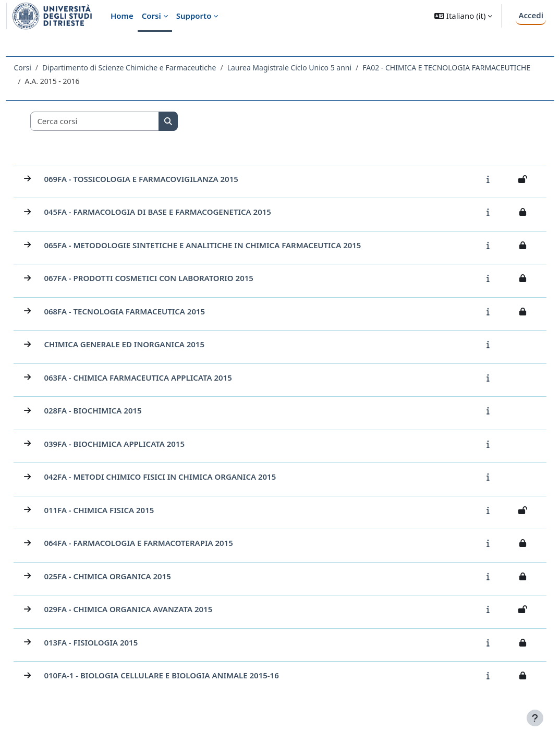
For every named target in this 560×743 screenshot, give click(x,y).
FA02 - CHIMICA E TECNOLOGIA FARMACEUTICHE (132, 81)
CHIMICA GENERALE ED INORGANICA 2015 (148, 347)
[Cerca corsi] (118, 124)
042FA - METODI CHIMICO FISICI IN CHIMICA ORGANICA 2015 (183, 479)
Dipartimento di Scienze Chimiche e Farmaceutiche (153, 68)
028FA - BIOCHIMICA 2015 (116, 413)
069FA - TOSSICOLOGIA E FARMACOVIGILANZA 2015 (164, 181)
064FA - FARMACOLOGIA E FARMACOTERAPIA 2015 (162, 545)
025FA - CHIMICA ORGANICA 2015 (131, 579)
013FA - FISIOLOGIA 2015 (114, 645)
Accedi (531, 15)
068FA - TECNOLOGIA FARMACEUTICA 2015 (148, 314)
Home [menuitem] (122, 16)
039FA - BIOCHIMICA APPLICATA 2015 (138, 446)
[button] (463, 16)
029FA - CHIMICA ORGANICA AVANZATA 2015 (151, 612)
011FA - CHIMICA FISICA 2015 (122, 513)
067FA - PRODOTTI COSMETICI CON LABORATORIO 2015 (172, 281)
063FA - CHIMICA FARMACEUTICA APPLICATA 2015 (161, 380)
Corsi (46, 68)
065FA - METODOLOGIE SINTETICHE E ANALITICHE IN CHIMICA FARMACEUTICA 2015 (226, 248)
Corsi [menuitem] (151, 16)
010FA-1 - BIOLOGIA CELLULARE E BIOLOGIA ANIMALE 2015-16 (185, 678)
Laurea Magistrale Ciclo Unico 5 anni (312, 68)
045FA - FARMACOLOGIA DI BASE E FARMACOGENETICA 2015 (181, 214)
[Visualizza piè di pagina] (535, 718)
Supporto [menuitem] (194, 16)
